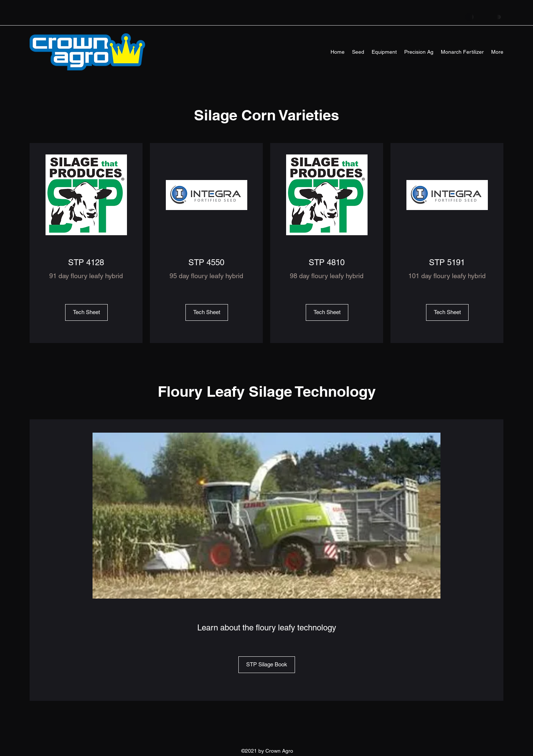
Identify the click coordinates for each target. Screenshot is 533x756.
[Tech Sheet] (86, 312)
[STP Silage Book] (267, 665)
